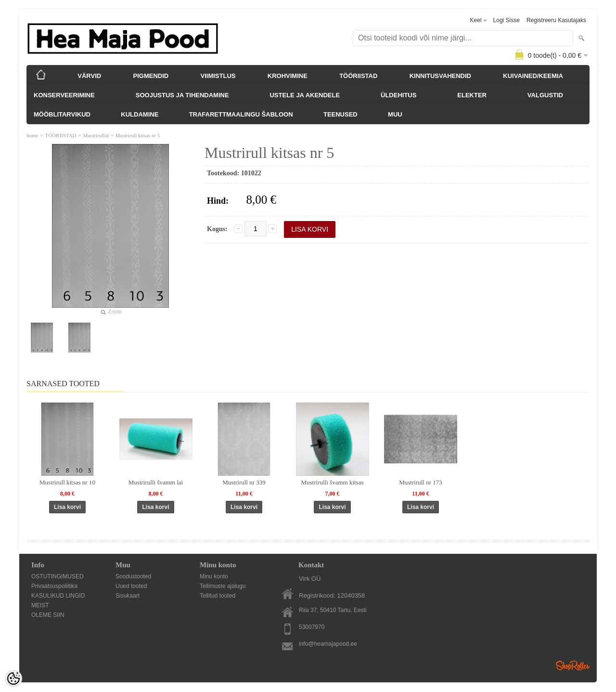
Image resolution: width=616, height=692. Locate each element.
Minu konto (214, 576)
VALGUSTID (545, 95)
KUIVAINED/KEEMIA (533, 76)
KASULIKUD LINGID (58, 596)
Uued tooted (131, 586)
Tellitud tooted (218, 596)
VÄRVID (89, 76)
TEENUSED (340, 114)
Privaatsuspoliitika (54, 586)
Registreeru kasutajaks (556, 20)
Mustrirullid (96, 135)
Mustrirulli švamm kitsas (333, 482)
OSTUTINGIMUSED (58, 576)
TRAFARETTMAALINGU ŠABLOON (241, 114)
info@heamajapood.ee (328, 644)
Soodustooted (133, 576)
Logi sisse (507, 20)
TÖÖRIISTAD (358, 76)
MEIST (40, 605)
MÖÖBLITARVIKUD (62, 114)
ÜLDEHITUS (398, 95)
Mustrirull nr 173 (421, 482)
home (32, 135)
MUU (395, 114)
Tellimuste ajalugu (223, 586)
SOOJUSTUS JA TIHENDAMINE (182, 95)
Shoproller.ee (573, 666)
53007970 (312, 627)
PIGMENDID (151, 76)
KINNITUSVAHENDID (440, 76)
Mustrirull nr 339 (244, 482)
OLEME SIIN (48, 615)
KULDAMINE (140, 114)
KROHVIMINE (288, 76)
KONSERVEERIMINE (64, 95)
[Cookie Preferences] (13, 679)
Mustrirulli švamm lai (156, 482)
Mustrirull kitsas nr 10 (67, 482)
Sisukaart (128, 596)
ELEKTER (472, 95)
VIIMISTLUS (218, 76)
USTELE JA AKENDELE (305, 95)
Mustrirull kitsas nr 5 (138, 135)
